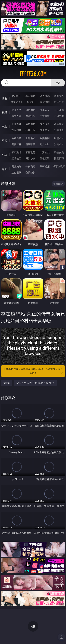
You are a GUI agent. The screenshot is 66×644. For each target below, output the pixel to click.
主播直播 (45, 116)
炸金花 (30, 102)
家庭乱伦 (30, 152)
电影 (5, 127)
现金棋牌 (45, 102)
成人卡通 (45, 124)
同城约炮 (16, 166)
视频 (5, 112)
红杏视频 (16, 172)
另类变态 (59, 130)
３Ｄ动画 (59, 110)
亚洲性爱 (16, 124)
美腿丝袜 (16, 144)
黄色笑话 (45, 158)
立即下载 (53, 636)
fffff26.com (33, 74)
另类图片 (59, 144)
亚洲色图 (30, 138)
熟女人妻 (16, 116)
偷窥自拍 (16, 138)
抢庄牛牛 (59, 102)
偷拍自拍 (30, 124)
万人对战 (45, 96)
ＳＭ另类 (59, 116)
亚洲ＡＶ (16, 110)
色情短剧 (30, 172)
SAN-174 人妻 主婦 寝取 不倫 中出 (35, 383)
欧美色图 (45, 138)
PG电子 (16, 96)
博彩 (5, 98)
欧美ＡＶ (45, 110)
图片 (5, 141)
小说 (5, 155)
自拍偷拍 (30, 110)
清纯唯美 (30, 144)
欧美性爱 (59, 124)
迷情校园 (16, 158)
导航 (5, 169)
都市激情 (16, 152)
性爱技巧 (59, 158)
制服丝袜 (16, 130)
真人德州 (30, 96)
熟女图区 (45, 144)
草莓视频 (45, 166)
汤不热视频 (59, 166)
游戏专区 (59, 96)
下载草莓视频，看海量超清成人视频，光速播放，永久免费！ (33, 371)
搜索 (58, 83)
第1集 (7, 383)
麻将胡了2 (16, 102)
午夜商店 (30, 166)
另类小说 (30, 158)
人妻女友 (45, 152)
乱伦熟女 (45, 130)
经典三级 (30, 130)
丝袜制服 (30, 116)
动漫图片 (59, 138)
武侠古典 (59, 152)
